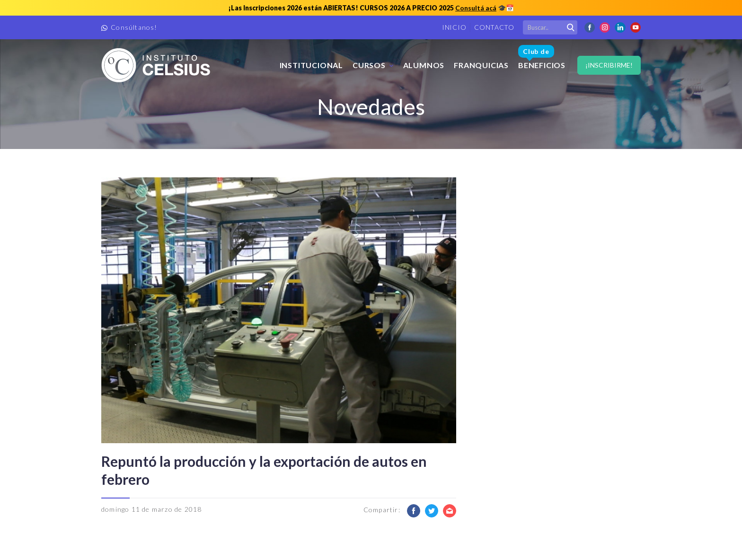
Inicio (454, 27)
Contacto (494, 27)
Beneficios (542, 57)
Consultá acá (476, 8)
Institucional (311, 65)
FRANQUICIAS (481, 65)
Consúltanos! (134, 27)
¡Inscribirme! (609, 65)
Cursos (369, 65)
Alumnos (424, 65)
